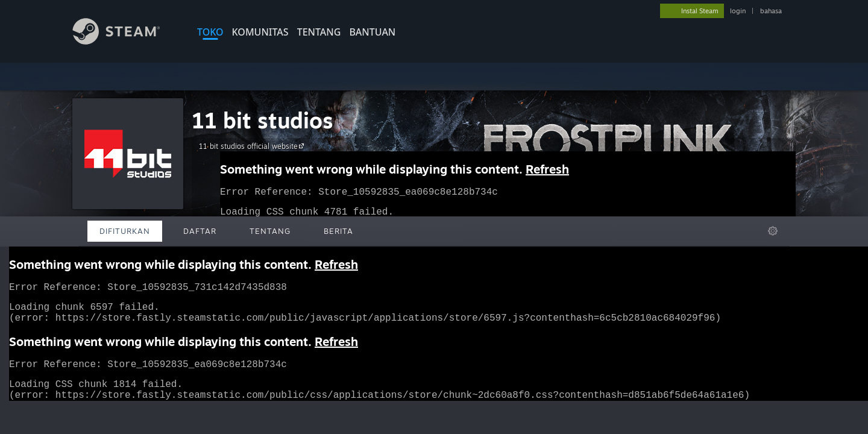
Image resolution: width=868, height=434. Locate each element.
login (738, 11)
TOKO (210, 32)
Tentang (319, 32)
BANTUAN (372, 32)
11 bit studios (263, 120)
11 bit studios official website (253, 146)
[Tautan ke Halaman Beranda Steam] (125, 41)
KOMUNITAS (260, 32)
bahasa (771, 11)
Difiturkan (125, 231)
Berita (338, 231)
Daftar (200, 231)
